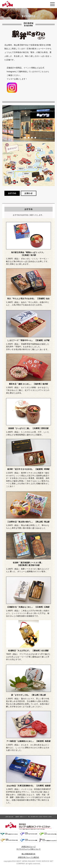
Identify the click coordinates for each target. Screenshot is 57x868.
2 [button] (25, 138)
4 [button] (32, 138)
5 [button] (35, 138)
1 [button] (22, 138)
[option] (28, 123)
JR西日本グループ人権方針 (28, 857)
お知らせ (28, 193)
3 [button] (29, 138)
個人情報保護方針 (28, 854)
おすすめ (12, 193)
